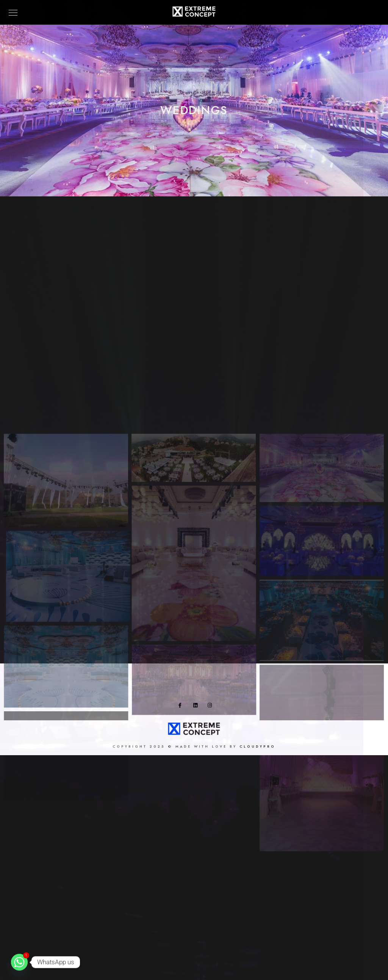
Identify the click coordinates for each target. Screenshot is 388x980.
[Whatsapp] (19, 962)
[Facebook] (182, 709)
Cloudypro (257, 748)
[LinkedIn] (197, 709)
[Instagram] (211, 709)
